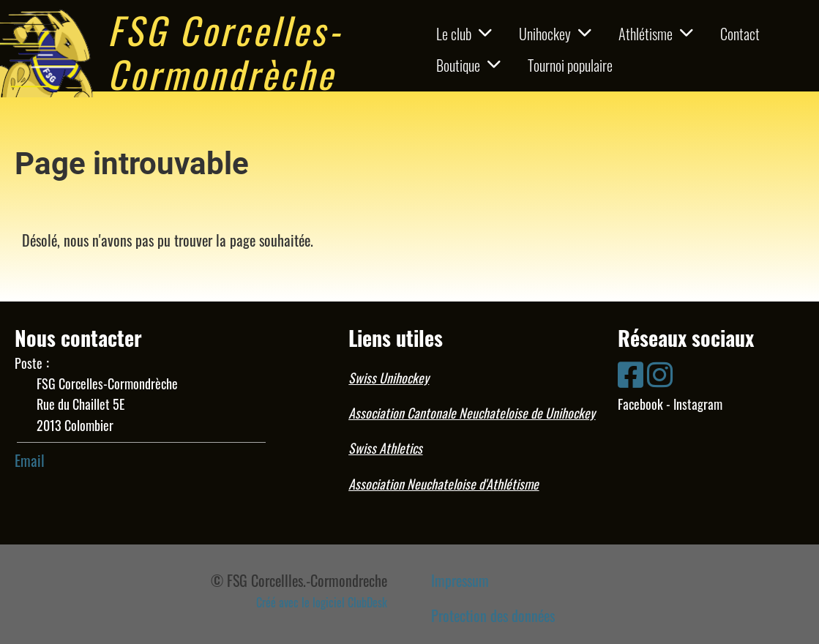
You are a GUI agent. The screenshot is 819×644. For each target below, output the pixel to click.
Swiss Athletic (383, 448)
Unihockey (555, 34)
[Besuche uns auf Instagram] (660, 372)
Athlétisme (656, 34)
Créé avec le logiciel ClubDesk (322, 602)
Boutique (468, 65)
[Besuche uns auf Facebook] (631, 372)
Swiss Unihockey (389, 378)
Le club (464, 34)
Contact (740, 34)
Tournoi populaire (570, 65)
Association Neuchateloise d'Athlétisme (444, 484)
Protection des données (493, 615)
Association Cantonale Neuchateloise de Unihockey (472, 413)
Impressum (460, 580)
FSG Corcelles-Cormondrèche (225, 51)
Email (30, 460)
